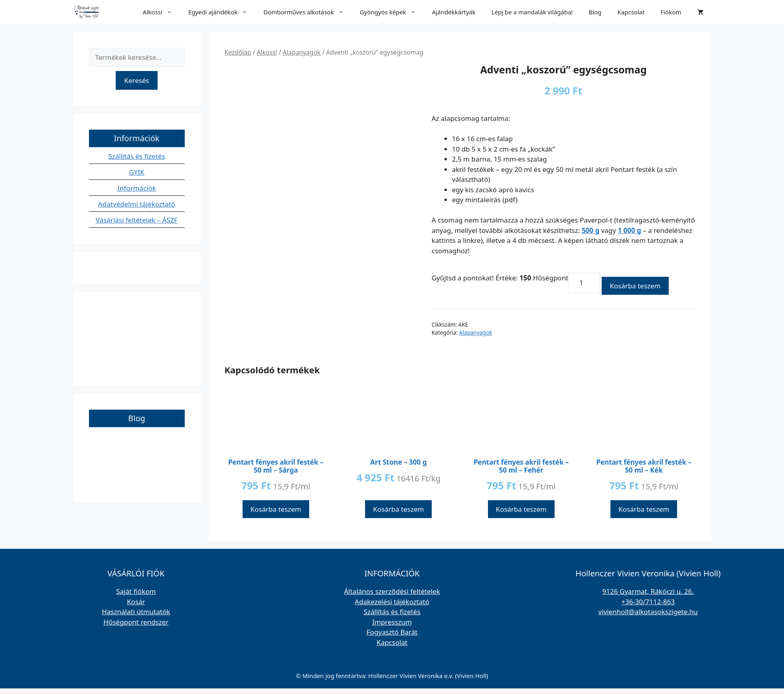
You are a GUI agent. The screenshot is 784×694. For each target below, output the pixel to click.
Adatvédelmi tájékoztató (137, 204)
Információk (137, 188)
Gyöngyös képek (392, 12)
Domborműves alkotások (307, 12)
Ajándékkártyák (454, 12)
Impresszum (392, 622)
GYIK (136, 172)
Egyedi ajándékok (222, 12)
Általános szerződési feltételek (392, 591)
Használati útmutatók (136, 612)
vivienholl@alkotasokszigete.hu (648, 612)
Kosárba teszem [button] (276, 509)
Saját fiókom (136, 591)
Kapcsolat (631, 12)
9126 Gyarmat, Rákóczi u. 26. (648, 591)
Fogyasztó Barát (392, 632)
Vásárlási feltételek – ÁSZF (137, 220)
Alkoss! (162, 12)
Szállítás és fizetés (136, 156)
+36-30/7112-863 (648, 602)
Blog (595, 12)
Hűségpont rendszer (136, 622)
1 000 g (629, 230)
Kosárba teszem (635, 286)
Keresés (136, 80)
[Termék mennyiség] (584, 283)
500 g (590, 230)
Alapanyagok (302, 52)
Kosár (136, 602)
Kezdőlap (238, 52)
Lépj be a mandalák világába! (532, 12)
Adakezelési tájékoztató (392, 602)
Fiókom (671, 12)
